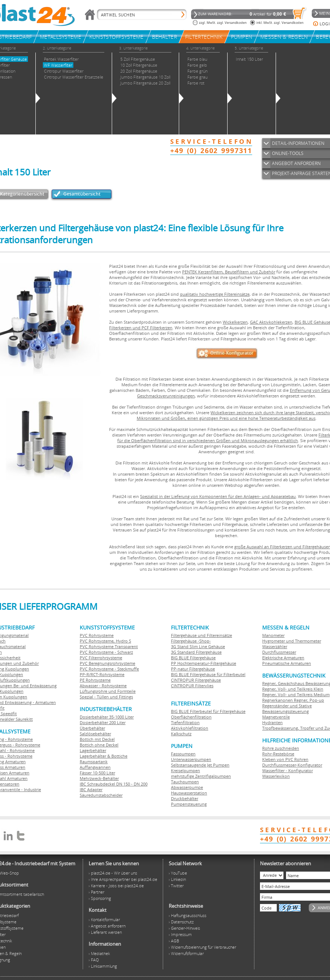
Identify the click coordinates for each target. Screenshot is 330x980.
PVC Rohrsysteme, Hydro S (105, 641)
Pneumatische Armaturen (287, 663)
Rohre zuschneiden (281, 748)
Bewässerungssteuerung (285, 711)
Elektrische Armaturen (283, 658)
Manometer (273, 635)
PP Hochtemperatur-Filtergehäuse (204, 663)
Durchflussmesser (279, 652)
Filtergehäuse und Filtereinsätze (202, 635)
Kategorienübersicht (22, 194)
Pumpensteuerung (189, 804)
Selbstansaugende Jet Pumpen (200, 765)
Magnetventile (276, 717)
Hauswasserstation (189, 793)
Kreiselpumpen (185, 770)
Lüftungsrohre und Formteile (108, 691)
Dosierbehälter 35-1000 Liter (107, 717)
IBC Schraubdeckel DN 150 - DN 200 (114, 784)
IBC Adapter (91, 789)
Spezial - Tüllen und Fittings (106, 697)
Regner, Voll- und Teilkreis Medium (296, 694)
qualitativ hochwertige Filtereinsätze (215, 294)
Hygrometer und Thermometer (292, 641)
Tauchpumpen (185, 782)
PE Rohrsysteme (95, 680)
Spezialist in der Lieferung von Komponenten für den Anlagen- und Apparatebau (218, 496)
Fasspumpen (183, 754)
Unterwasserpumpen (191, 759)
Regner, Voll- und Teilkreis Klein (293, 689)
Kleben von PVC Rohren (285, 759)
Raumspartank (94, 762)
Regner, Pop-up (308, 700)
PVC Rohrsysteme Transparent (109, 646)
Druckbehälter (185, 798)
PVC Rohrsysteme (97, 635)
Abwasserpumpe (187, 787)
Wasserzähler (275, 646)
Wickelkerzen (235, 322)
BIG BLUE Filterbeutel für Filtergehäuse (208, 711)
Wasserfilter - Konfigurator (288, 770)
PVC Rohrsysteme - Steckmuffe (109, 669)
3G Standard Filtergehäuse (196, 652)
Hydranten (272, 722)
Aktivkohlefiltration (190, 728)
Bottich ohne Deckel (99, 745)
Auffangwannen (95, 767)
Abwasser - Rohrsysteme (103, 686)
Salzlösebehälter (95, 734)
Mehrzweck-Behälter (99, 778)
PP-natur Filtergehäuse (193, 669)
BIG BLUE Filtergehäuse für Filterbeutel (208, 674)
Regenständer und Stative (287, 706)
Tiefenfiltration (185, 722)
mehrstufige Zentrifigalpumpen (201, 776)
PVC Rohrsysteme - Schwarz (106, 652)
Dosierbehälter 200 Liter (103, 722)
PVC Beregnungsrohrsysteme (107, 663)
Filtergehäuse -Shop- (191, 641)
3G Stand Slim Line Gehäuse (198, 646)
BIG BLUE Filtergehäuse (193, 658)
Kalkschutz (181, 734)
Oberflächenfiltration (191, 717)
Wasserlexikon (276, 776)
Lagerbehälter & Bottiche (104, 756)
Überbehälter (92, 728)
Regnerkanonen (277, 700)
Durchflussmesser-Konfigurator (292, 765)
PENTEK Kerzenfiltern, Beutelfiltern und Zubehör (229, 272)
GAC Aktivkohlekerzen (271, 322)
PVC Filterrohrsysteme (101, 658)
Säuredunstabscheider (101, 795)
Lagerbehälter (93, 750)
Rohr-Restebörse (278, 754)
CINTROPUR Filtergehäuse (196, 680)
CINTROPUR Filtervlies (192, 686)
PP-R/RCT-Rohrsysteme (102, 674)
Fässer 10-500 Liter (97, 773)
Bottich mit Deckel (97, 739)
